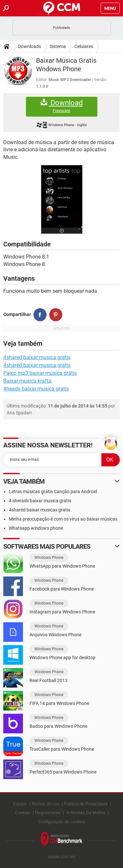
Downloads (30, 46)
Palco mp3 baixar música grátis (40, 373)
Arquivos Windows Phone (55, 635)
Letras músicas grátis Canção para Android (53, 492)
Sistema (58, 46)
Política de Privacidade (86, 804)
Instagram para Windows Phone (62, 612)
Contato (23, 813)
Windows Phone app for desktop (62, 658)
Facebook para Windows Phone (62, 589)
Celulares (84, 46)
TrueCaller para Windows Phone (62, 749)
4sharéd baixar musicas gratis (40, 510)
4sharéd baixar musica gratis (37, 365)
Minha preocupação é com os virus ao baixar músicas (63, 519)
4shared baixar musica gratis (37, 357)
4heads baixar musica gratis (36, 389)
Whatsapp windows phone (36, 528)
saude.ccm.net (61, 857)
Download (62, 106)
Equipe (20, 804)
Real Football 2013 (49, 680)
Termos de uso (45, 804)
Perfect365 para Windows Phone (63, 772)
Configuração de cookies (61, 822)
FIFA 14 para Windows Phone (59, 703)
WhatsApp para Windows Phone (62, 566)
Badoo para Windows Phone (58, 726)
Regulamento (48, 813)
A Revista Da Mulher (86, 813)
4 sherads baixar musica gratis (40, 501)
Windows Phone (49, 558)
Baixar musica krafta (27, 381)
